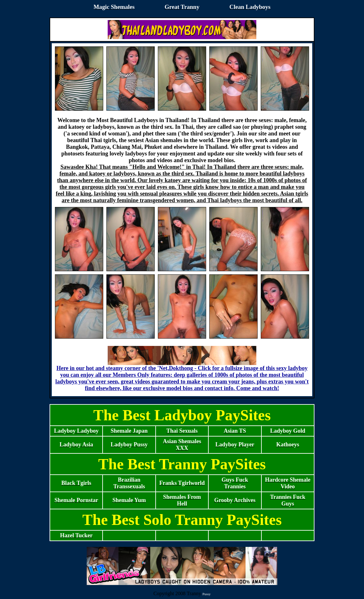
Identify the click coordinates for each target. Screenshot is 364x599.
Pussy (206, 594)
